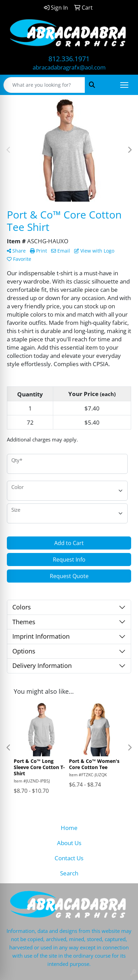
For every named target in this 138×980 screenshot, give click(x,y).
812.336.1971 (69, 59)
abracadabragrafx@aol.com (69, 67)
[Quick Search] (44, 85)
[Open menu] (124, 85)
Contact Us (69, 858)
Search (69, 873)
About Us (69, 843)
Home (69, 828)
